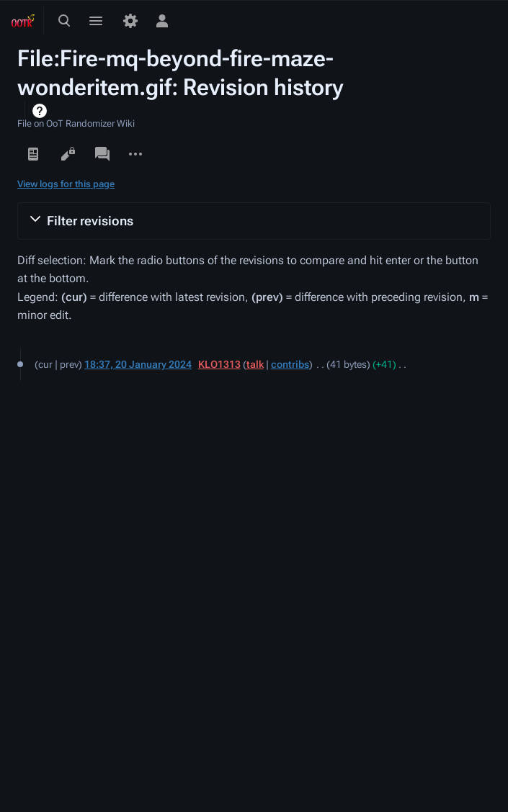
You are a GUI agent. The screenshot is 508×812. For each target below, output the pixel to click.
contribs (290, 364)
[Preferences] (130, 21)
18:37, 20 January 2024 (138, 364)
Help (41, 111)
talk (255, 364)
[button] (254, 221)
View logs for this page (66, 184)
